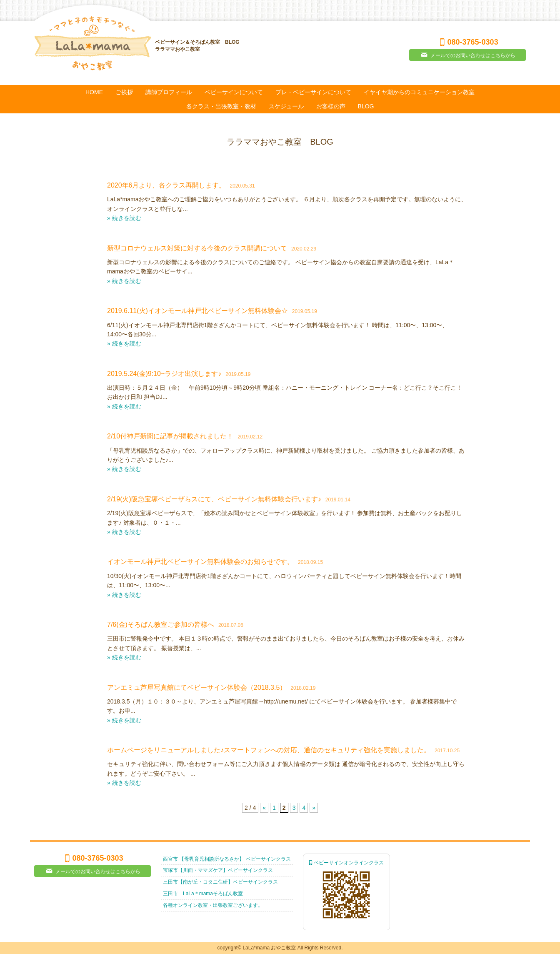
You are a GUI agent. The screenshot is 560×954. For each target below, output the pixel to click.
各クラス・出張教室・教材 (221, 106)
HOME (94, 92)
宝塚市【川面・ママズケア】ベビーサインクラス (218, 870)
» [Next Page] (314, 808)
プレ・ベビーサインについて (313, 92)
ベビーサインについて (234, 92)
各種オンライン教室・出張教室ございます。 (213, 905)
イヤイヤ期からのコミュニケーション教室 (419, 92)
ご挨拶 (124, 92)
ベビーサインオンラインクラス (346, 863)
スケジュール (286, 106)
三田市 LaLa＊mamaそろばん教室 (203, 894)
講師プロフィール (169, 92)
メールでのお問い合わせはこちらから (467, 55)
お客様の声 (331, 106)
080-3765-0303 (467, 42)
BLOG (366, 106)
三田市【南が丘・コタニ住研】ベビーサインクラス (220, 882)
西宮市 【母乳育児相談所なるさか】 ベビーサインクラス (227, 859)
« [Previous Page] (264, 808)
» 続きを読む (124, 218)
